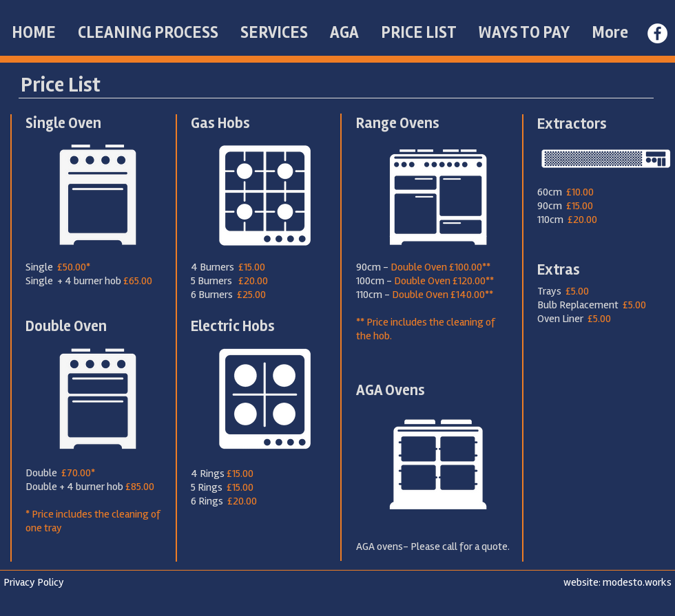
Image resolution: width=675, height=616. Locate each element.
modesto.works (637, 582)
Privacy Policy (34, 582)
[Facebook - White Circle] (657, 33)
